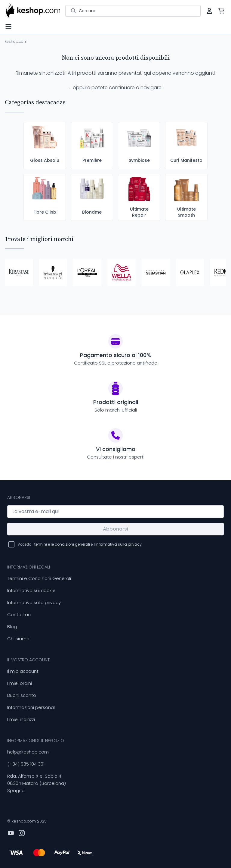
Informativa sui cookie (31, 590)
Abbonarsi (115, 529)
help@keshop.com (28, 752)
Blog (12, 627)
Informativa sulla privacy (34, 602)
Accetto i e (80, 544)
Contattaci (19, 614)
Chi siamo (18, 639)
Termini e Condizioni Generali (39, 578)
